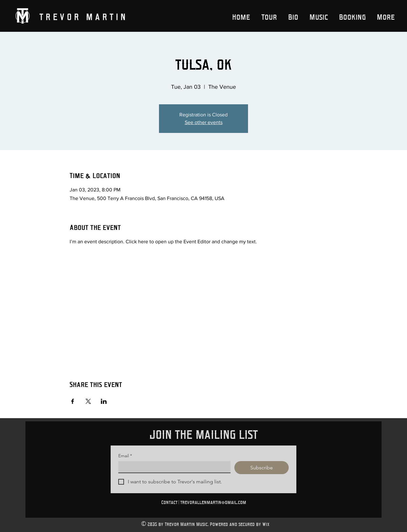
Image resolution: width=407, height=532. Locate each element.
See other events (204, 122)
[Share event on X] (88, 401)
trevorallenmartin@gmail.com (213, 502)
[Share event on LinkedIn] (104, 401)
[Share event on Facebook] (73, 401)
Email (125, 456)
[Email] (172, 467)
